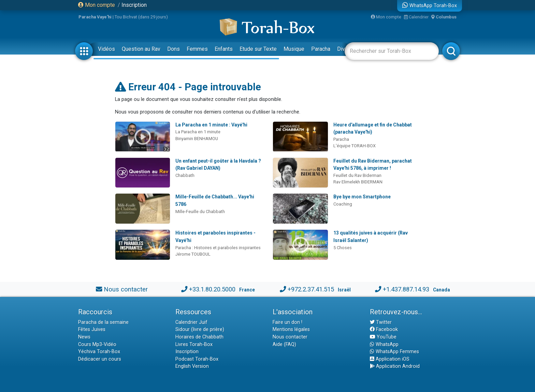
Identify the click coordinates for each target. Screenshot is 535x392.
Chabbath (185, 175)
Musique (294, 49)
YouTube (383, 337)
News (84, 337)
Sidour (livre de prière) (200, 329)
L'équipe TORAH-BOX (355, 146)
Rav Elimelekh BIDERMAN (358, 182)
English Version (192, 366)
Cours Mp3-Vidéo (97, 344)
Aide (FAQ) (284, 344)
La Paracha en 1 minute (198, 132)
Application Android (395, 366)
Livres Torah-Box (194, 344)
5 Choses (343, 248)
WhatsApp (384, 344)
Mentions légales (291, 329)
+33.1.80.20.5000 (212, 289)
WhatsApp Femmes (394, 352)
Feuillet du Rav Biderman (357, 175)
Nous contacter (126, 289)
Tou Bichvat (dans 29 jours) (141, 17)
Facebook (384, 329)
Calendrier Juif (191, 322)
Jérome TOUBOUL (193, 254)
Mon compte (97, 5)
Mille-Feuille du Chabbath (200, 212)
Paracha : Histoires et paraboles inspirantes (218, 248)
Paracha (321, 49)
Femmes (197, 49)
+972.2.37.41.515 (311, 289)
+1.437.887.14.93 (406, 289)
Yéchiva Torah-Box (99, 352)
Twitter (381, 322)
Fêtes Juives (92, 329)
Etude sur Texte (258, 49)
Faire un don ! (287, 322)
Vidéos (106, 49)
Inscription (134, 5)
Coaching (343, 204)
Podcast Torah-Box (197, 359)
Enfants (224, 49)
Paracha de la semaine (103, 322)
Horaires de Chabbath (199, 337)
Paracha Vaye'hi (95, 17)
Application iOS (390, 359)
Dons (173, 49)
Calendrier (416, 17)
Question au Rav (141, 49)
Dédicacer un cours (100, 359)
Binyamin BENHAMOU (197, 139)
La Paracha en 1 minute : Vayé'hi (211, 125)
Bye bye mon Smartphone (362, 197)
